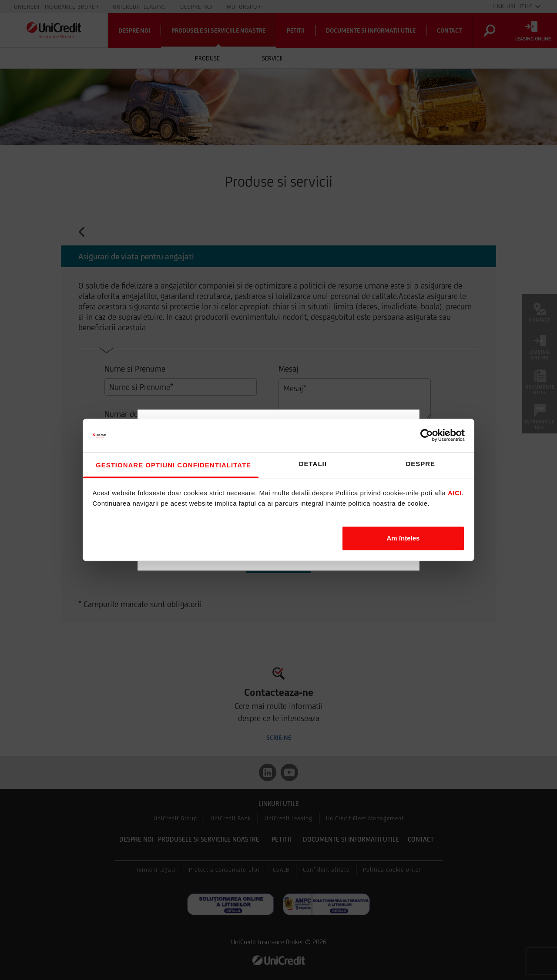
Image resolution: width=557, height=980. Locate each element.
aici (455, 493)
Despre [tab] (420, 464)
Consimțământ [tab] (171, 465)
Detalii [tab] (313, 464)
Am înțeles (403, 538)
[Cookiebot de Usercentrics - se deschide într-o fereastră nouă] (427, 436)
